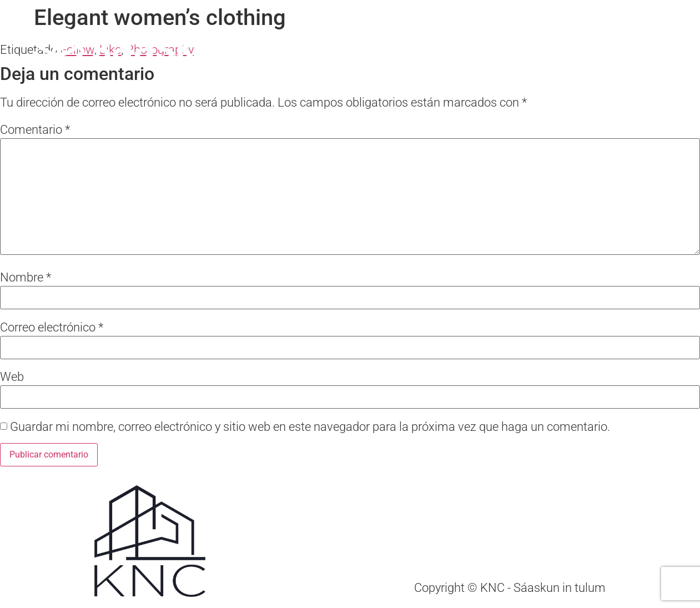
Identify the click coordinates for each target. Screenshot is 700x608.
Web (12, 377)
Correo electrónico (52, 328)
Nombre (26, 278)
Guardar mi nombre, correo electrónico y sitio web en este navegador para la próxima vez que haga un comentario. (310, 427)
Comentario (35, 130)
